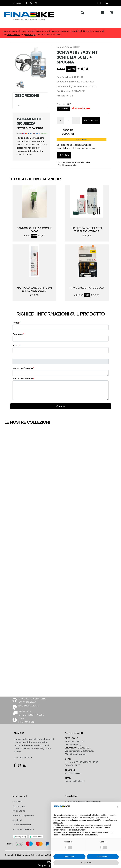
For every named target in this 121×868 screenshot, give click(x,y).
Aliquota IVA (63, 96)
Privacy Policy (21, 837)
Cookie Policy (37, 837)
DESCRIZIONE (30, 100)
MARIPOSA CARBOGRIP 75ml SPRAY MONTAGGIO (34, 289)
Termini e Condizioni (22, 825)
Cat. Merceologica (66, 86)
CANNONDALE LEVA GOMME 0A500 (34, 230)
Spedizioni (17, 820)
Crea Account (19, 806)
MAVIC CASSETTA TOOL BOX (87, 288)
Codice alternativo (66, 82)
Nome (16, 323)
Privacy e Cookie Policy (23, 829)
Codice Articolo (65, 47)
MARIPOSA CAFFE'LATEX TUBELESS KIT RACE (87, 230)
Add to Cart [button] (91, 121)
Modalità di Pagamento (23, 816)
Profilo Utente (19, 811)
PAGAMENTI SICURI (29, 706)
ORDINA (64, 155)
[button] (16, 3)
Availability (64, 109)
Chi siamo (17, 802)
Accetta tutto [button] (103, 857)
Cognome (18, 334)
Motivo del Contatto (23, 368)
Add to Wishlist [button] (68, 132)
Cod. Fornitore (64, 77)
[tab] (30, 100)
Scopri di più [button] (86, 863)
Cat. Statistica (64, 91)
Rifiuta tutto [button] (69, 857)
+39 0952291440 (73, 773)
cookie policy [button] (58, 823)
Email (16, 346)
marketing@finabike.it (75, 781)
